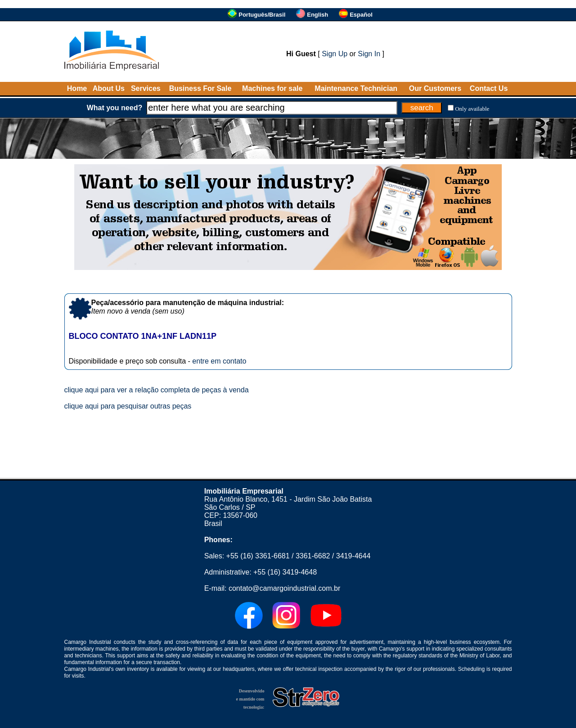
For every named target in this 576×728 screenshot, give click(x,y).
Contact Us (489, 88)
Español (361, 15)
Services (146, 88)
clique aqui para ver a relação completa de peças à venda (157, 390)
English (317, 15)
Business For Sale (200, 88)
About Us (109, 88)
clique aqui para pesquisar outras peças (128, 406)
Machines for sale (272, 88)
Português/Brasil (262, 15)
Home (77, 88)
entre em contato (219, 361)
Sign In (369, 54)
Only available (472, 109)
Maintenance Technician (356, 88)
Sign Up (335, 54)
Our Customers (435, 88)
